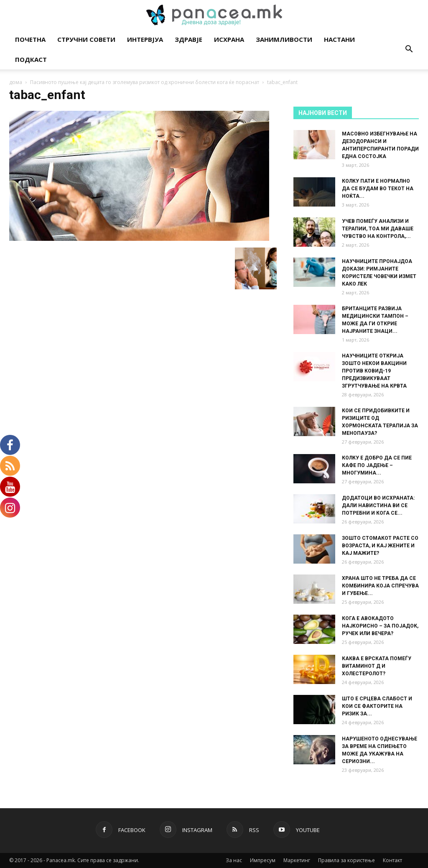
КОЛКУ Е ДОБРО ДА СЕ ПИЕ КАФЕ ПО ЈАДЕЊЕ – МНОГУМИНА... (377, 465)
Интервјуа (145, 39)
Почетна (30, 39)
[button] (409, 50)
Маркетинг (297, 860)
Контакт (392, 860)
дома (16, 82)
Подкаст (31, 59)
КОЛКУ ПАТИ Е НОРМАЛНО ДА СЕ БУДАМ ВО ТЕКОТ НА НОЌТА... (378, 189)
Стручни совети (86, 39)
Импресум (263, 860)
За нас (234, 860)
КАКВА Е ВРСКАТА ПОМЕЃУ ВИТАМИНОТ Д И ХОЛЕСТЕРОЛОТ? (377, 666)
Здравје (189, 39)
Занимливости (284, 39)
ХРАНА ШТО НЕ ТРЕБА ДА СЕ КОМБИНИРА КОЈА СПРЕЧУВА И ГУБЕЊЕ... (380, 586)
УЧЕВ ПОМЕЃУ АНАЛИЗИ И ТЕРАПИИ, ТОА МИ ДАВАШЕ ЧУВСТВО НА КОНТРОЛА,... (378, 229)
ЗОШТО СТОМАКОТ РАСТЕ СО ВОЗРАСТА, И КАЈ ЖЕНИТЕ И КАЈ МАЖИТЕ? (380, 546)
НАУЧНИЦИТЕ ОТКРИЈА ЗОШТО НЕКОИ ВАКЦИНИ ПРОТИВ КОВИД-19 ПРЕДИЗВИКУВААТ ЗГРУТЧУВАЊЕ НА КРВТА (374, 371)
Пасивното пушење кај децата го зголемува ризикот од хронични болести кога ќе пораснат (145, 82)
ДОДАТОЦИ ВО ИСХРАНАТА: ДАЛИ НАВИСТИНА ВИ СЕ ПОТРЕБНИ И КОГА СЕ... (378, 505)
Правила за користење (346, 860)
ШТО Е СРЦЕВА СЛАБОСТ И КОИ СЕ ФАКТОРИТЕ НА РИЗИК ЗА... (377, 706)
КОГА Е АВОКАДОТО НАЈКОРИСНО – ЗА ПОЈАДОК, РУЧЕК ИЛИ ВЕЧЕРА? (380, 626)
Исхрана (229, 39)
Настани (339, 39)
